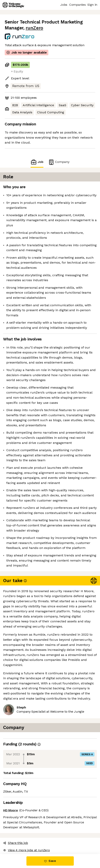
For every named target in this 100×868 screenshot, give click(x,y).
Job (37, 162)
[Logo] (13, 5)
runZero (34, 28)
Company (59, 162)
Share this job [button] (16, 843)
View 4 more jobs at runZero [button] (26, 850)
